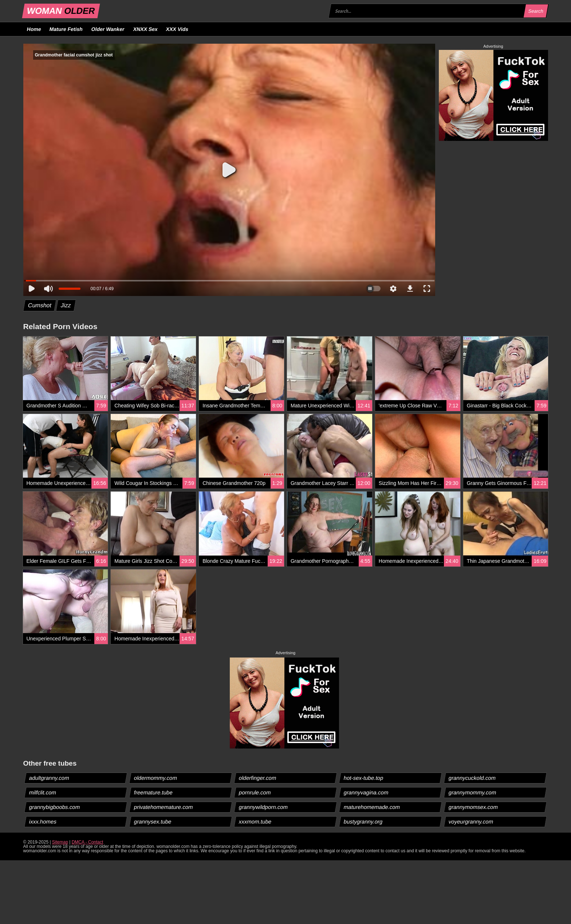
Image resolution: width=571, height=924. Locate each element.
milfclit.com (42, 792)
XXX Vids (177, 29)
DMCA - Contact (88, 842)
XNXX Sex (145, 29)
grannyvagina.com (366, 792)
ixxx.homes (43, 822)
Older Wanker (108, 29)
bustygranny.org (363, 822)
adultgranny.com (49, 778)
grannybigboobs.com (54, 807)
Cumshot (40, 305)
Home (34, 29)
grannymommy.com (473, 792)
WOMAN (61, 11)
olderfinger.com (257, 778)
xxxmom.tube (255, 822)
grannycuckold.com (472, 778)
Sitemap (60, 842)
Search (536, 11)
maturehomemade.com (372, 807)
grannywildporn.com (263, 807)
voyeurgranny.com (471, 822)
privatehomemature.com (163, 807)
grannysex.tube (153, 822)
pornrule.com (255, 792)
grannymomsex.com (473, 807)
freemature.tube (153, 792)
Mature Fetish (66, 29)
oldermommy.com (155, 778)
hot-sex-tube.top (364, 778)
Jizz (66, 305)
